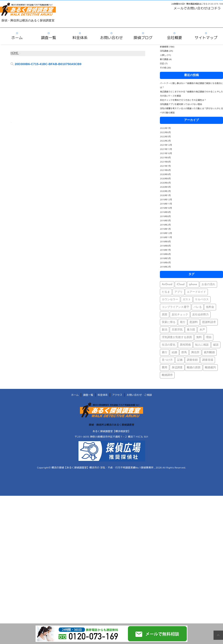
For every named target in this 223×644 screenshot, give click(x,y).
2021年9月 (165, 157)
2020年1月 (165, 195)
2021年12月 (166, 145)
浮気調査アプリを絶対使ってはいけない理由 (181, 104)
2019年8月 (165, 216)
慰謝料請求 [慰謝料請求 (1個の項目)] (209, 322)
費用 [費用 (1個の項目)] (165, 368)
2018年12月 (166, 233)
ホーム (17, 38)
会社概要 (174, 38)
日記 (162, 63)
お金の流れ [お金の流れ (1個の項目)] (208, 284)
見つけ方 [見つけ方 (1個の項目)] (167, 360)
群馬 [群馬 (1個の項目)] (184, 352)
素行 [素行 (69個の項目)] (165, 352)
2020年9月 (165, 174)
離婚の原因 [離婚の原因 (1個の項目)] (194, 368)
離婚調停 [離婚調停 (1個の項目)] (167, 375)
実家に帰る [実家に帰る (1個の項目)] (169, 322)
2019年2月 (165, 225)
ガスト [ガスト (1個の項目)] (187, 300)
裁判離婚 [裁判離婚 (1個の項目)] (209, 352)
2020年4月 (165, 183)
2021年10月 (166, 153)
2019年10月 (166, 208)
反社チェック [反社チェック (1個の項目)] (180, 315)
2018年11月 (166, 237)
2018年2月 (165, 267)
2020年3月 (165, 187)
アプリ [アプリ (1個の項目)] (179, 292)
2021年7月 (165, 166)
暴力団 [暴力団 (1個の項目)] (191, 330)
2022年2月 (165, 141)
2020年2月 (165, 191)
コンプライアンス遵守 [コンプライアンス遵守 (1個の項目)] (175, 307)
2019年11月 (166, 204)
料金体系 (80, 38)
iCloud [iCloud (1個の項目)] (181, 284)
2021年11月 (166, 149)
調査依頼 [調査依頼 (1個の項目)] (192, 360)
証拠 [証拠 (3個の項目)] (180, 360)
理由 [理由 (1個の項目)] (209, 337)
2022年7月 (165, 128)
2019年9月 (165, 212)
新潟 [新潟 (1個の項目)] (165, 330)
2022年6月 (165, 132)
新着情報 (164, 47)
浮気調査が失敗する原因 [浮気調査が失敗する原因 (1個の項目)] (177, 337)
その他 (163, 68)
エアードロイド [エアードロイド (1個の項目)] (196, 292)
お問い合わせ (111, 38)
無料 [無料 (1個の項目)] (199, 337)
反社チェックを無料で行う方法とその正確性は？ (183, 100)
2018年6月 (165, 254)
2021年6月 (165, 170)
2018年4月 (165, 262)
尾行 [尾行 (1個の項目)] (183, 322)
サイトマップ (206, 38)
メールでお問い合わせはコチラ (197, 8)
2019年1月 (165, 229)
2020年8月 (165, 178)
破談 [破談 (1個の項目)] (216, 345)
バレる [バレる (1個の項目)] (198, 307)
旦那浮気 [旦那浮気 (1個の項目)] (177, 330)
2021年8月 (165, 162)
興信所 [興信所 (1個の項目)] (195, 352)
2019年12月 (166, 199)
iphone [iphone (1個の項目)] (193, 284)
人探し (163, 55)
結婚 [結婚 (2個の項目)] (174, 352)
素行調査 (164, 59)
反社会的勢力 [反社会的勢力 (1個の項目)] (200, 315)
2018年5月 (165, 258)
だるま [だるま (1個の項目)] (166, 292)
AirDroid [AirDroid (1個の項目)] (167, 284)
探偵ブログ (143, 38)
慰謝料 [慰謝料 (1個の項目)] (194, 322)
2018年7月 (165, 250)
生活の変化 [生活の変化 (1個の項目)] (169, 345)
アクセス (117, 395)
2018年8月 (165, 246)
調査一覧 (49, 38)
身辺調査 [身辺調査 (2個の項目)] (177, 368)
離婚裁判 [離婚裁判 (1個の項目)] (210, 368)
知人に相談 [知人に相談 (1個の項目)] (202, 345)
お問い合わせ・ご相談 (139, 395)
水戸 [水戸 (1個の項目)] (202, 330)
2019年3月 (165, 220)
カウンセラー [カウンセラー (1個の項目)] (170, 300)
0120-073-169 (216, 4)
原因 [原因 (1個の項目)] (165, 315)
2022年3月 (165, 136)
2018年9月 (165, 241)
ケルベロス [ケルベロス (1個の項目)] (202, 300)
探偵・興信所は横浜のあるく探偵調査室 (111, 425)
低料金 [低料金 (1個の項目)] (210, 307)
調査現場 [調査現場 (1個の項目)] (208, 360)
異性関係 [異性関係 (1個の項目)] (185, 345)
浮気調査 (164, 51)
